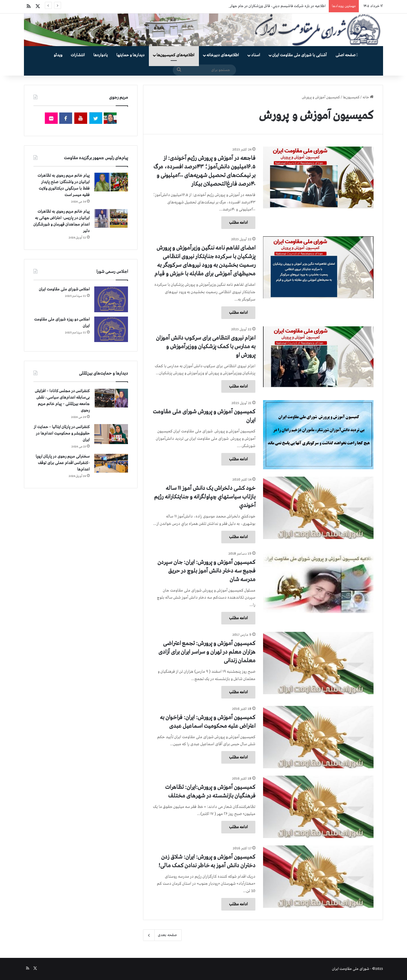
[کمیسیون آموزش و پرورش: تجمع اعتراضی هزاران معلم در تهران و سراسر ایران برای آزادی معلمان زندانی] (318, 663)
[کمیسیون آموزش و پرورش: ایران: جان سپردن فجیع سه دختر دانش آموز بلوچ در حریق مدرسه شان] (318, 582)
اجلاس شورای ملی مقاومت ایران (64, 289)
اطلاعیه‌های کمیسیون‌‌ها (175, 55)
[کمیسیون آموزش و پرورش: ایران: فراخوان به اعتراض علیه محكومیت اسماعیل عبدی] (318, 737)
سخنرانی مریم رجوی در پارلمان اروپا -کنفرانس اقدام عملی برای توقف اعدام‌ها (63, 463)
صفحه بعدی (162, 935)
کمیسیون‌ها (351, 97)
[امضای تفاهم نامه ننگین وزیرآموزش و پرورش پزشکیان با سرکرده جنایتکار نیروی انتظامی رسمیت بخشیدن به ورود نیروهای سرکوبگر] (318, 267)
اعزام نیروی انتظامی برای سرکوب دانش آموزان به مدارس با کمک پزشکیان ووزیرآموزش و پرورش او (206, 347)
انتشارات (78, 55)
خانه (368, 97)
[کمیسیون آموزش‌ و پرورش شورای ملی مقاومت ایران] (318, 435)
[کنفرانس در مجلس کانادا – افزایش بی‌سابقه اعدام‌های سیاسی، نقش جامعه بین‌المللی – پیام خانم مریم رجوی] (111, 398)
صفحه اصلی (347, 55)
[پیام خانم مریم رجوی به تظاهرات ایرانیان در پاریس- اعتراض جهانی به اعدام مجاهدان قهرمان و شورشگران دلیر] (111, 218)
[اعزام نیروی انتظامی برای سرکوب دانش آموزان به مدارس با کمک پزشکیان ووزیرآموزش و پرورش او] (318, 357)
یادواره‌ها (101, 55)
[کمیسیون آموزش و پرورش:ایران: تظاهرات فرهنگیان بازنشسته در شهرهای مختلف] (318, 807)
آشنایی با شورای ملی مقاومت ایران (299, 55)
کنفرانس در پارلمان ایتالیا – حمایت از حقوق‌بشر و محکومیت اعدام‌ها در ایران (62, 433)
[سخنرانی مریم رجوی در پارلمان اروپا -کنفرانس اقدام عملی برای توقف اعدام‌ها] (111, 463)
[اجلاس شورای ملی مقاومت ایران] (111, 299)
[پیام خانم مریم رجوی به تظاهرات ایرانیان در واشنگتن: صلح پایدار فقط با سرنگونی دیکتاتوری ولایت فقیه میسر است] (111, 182)
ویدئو (58, 55)
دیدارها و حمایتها (130, 55)
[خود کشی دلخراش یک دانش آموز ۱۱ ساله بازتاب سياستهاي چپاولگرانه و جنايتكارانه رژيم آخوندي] (318, 508)
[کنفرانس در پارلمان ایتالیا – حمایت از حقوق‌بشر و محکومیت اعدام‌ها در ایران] (111, 434)
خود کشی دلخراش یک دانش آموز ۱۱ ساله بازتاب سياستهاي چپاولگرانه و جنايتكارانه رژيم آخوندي (205, 497)
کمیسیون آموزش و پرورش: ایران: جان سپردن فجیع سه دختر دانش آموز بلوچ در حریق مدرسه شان (206, 571)
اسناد (256, 55)
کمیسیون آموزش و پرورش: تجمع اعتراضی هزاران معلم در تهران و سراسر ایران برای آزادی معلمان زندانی (207, 652)
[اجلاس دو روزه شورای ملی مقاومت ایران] (111, 329)
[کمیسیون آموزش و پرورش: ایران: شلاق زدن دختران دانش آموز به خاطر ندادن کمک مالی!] (318, 877)
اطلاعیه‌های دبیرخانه (223, 55)
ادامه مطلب (238, 223)
